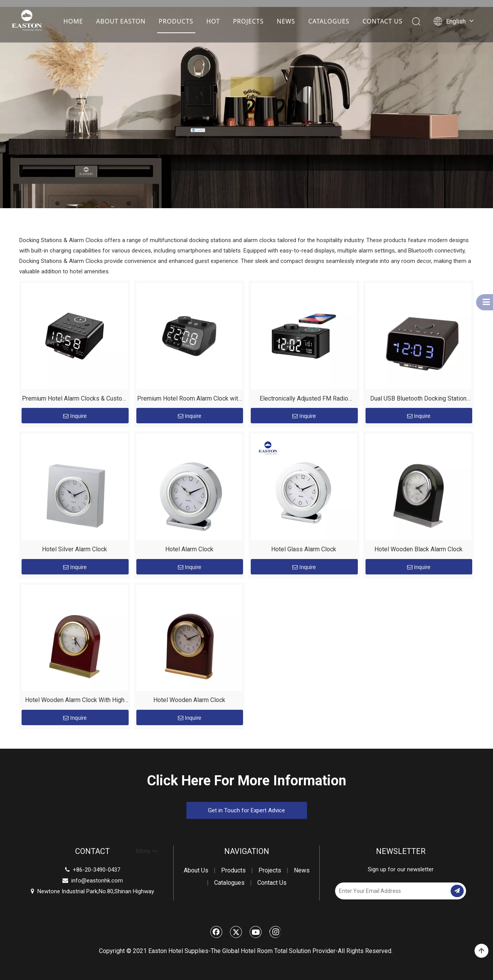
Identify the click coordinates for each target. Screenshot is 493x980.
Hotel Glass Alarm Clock (304, 549)
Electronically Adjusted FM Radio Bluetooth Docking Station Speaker (304, 400)
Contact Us (272, 883)
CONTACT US (382, 21)
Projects (270, 870)
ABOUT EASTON (121, 21)
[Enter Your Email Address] (392, 891)
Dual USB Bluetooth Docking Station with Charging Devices (418, 400)
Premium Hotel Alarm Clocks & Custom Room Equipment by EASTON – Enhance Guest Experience (75, 400)
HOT (213, 21)
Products (233, 870)
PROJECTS (248, 21)
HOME (73, 21)
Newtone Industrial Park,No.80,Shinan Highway (92, 891)
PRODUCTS (176, 21)
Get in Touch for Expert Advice (246, 810)
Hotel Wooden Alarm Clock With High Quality (75, 701)
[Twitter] (236, 932)
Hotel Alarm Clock (189, 549)
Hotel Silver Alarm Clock (75, 549)
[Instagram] (275, 932)
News (302, 870)
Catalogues (229, 883)
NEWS (286, 21)
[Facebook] (216, 932)
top (481, 951)
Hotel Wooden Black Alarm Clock (418, 549)
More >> (147, 851)
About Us (196, 870)
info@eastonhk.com (97, 881)
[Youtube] (256, 932)
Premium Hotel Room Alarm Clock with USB (189, 400)
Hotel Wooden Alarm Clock (189, 700)
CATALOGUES (329, 21)
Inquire (75, 416)
